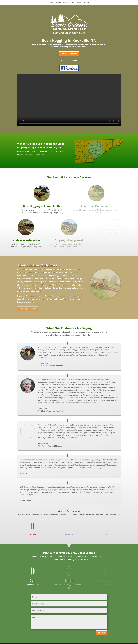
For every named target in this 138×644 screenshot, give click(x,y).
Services (58, 2)
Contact (86, 2)
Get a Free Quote (69, 54)
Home (51, 2)
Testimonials (76, 2)
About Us (66, 2)
